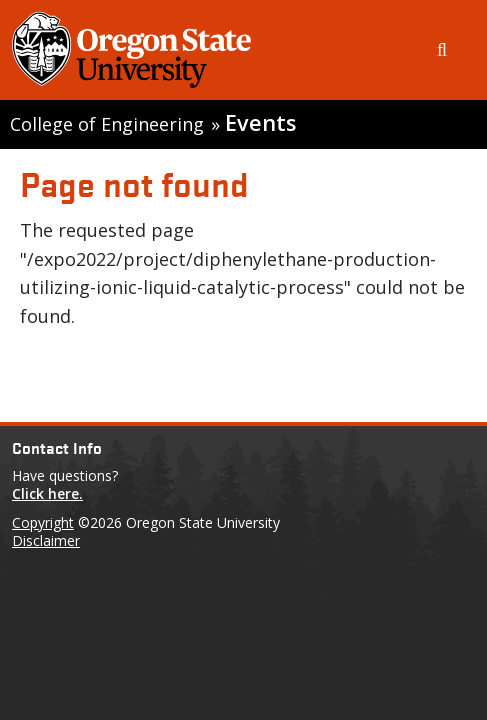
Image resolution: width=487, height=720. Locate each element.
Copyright (43, 522)
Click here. (47, 493)
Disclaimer (46, 540)
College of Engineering (107, 124)
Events (260, 122)
